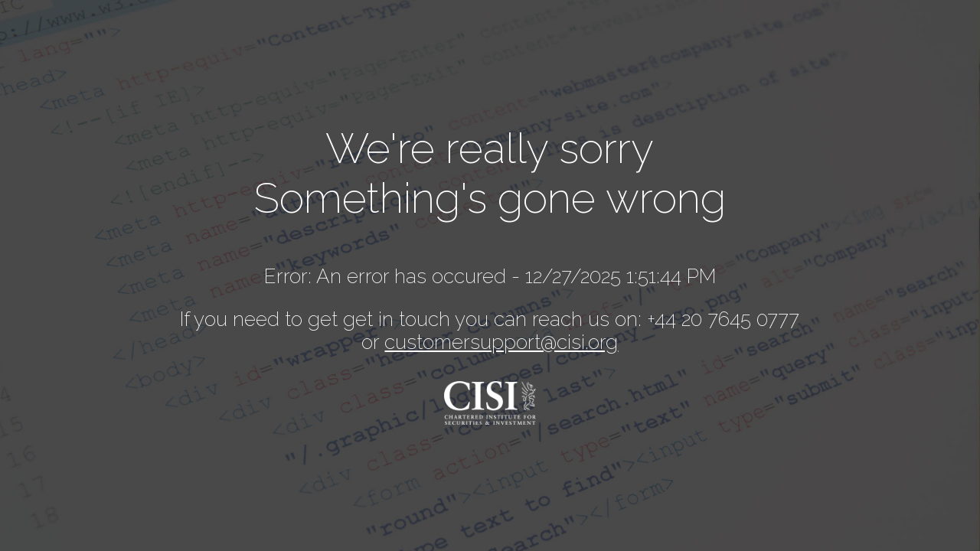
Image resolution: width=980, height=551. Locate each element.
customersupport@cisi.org (501, 342)
